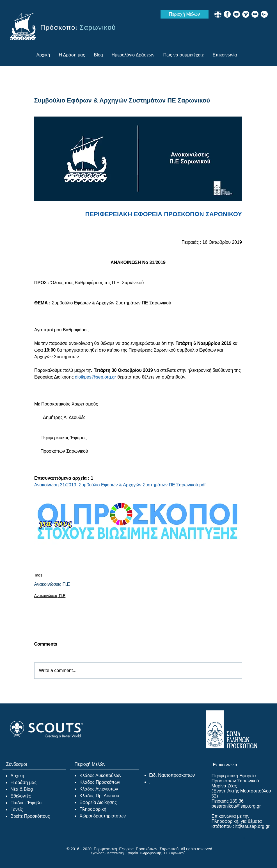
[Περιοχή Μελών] (185, 14)
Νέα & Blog (22, 789)
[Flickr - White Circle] (255, 14)
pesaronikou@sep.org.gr (236, 806)
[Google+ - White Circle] (264, 14)
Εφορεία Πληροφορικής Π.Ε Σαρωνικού (155, 853)
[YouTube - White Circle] (236, 14)
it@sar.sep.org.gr (252, 826)
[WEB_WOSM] (218, 14)
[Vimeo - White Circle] (246, 14)
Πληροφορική (93, 809)
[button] (184, 55)
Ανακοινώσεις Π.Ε (52, 584)
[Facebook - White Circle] (227, 14)
